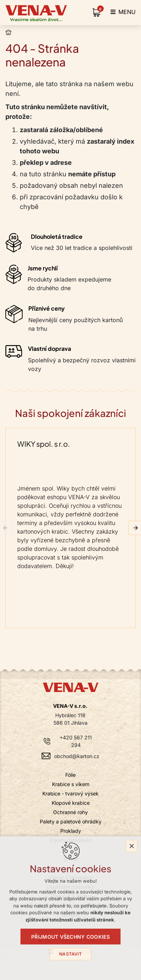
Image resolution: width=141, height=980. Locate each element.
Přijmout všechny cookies (70, 937)
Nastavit (70, 954)
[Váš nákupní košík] (98, 13)
